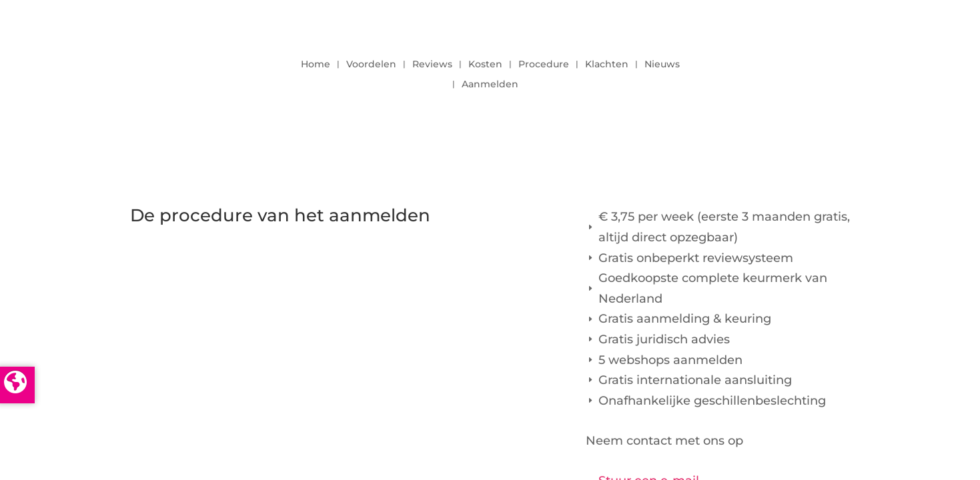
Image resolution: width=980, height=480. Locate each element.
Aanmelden (490, 85)
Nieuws (662, 65)
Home (316, 65)
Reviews (432, 65)
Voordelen (371, 65)
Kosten (485, 65)
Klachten (607, 65)
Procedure (544, 65)
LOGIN (814, 71)
